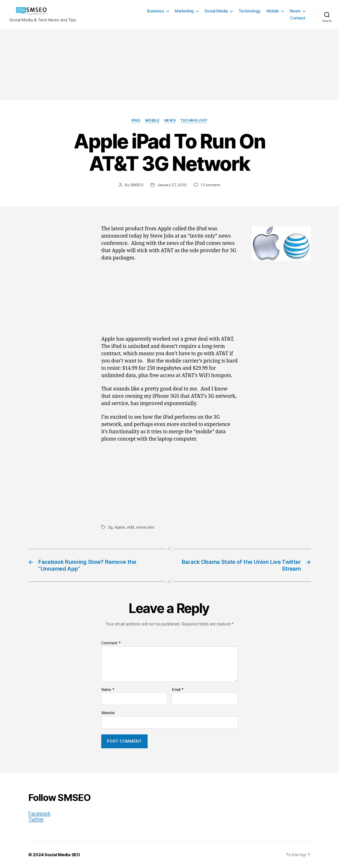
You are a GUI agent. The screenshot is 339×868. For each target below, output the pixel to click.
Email (178, 690)
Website (108, 713)
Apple (120, 527)
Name (108, 690)
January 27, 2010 (172, 185)
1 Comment (210, 185)
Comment (111, 643)
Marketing (184, 11)
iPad (136, 120)
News (295, 11)
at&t (131, 527)
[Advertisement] (169, 64)
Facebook (39, 814)
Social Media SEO (62, 855)
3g (110, 527)
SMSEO (137, 185)
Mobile (273, 11)
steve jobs (145, 527)
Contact (298, 18)
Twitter (36, 819)
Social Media (216, 11)
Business (156, 11)
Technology (250, 11)
